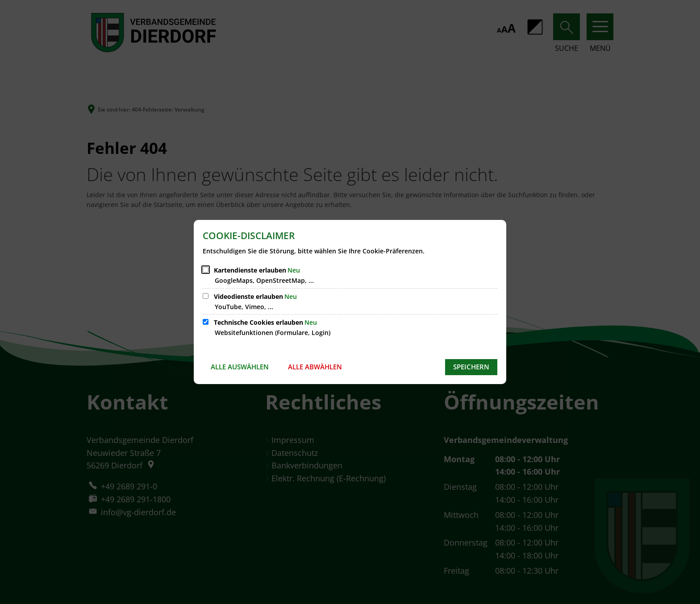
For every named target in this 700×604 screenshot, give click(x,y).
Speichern (471, 367)
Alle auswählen (240, 367)
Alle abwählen (315, 367)
